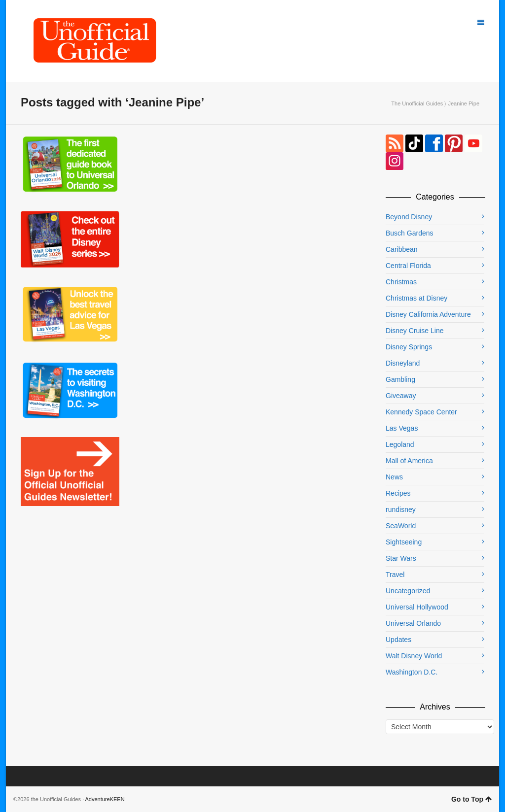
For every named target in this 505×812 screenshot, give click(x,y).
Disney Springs (409, 347)
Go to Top (471, 799)
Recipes (398, 493)
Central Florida (408, 266)
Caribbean (402, 249)
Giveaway (401, 396)
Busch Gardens (410, 233)
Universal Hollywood (417, 607)
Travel (395, 575)
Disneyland (403, 363)
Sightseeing (404, 542)
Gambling (400, 379)
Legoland (400, 444)
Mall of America (409, 461)
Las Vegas (402, 428)
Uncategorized (408, 591)
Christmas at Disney (416, 298)
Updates (398, 640)
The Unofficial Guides (417, 103)
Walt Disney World (414, 656)
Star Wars (401, 558)
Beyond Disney (409, 217)
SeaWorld (401, 526)
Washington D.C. (412, 672)
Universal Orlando (413, 623)
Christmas (401, 282)
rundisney (401, 509)
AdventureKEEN (105, 799)
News (394, 477)
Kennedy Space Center (421, 412)
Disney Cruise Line (415, 331)
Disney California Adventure (428, 314)
